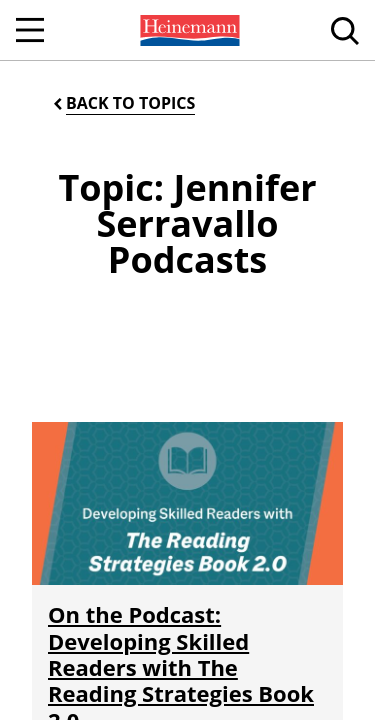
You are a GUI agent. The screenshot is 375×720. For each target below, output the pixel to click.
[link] (188, 30)
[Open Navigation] (30, 30)
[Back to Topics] (122, 103)
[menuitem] (188, 30)
